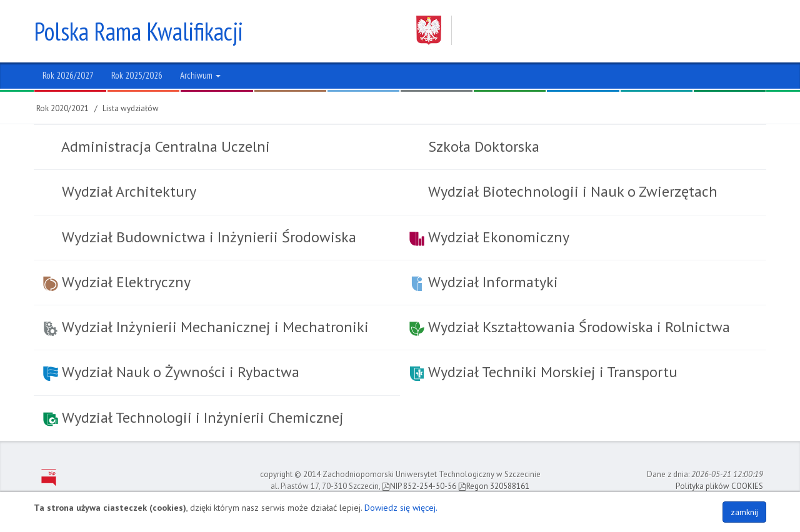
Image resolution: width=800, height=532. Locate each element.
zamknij (744, 512)
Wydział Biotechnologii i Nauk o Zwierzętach (571, 191)
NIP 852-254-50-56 (419, 486)
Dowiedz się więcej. (401, 508)
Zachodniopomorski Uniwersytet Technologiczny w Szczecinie (579, 30)
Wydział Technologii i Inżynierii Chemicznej (193, 417)
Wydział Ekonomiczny (489, 237)
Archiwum (200, 75)
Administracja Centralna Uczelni (164, 146)
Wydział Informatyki (484, 282)
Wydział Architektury (127, 191)
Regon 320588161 (494, 486)
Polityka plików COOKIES (719, 486)
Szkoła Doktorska (482, 146)
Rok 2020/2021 (62, 108)
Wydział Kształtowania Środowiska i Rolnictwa (570, 327)
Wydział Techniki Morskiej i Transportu (543, 372)
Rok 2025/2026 (137, 75)
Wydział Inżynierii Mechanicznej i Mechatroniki (206, 327)
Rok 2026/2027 (68, 75)
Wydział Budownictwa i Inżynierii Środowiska (207, 237)
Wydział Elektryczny (117, 282)
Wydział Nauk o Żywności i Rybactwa (171, 372)
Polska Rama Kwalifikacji (138, 31)
